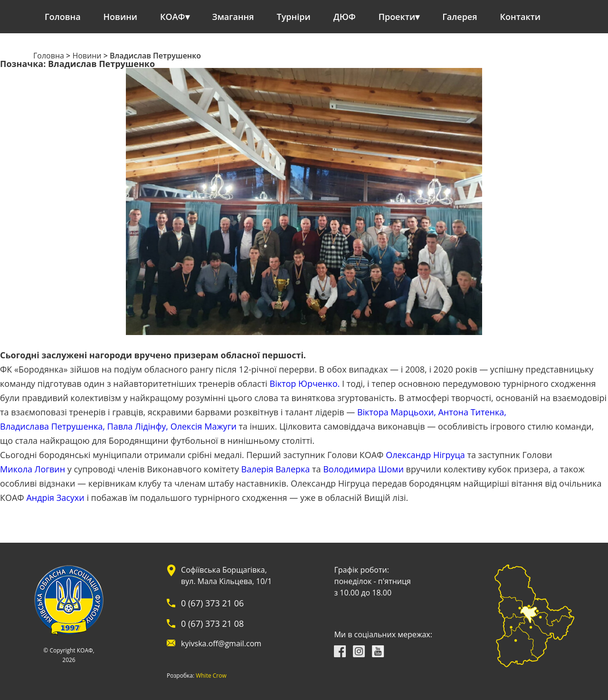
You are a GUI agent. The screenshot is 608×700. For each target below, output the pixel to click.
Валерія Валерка (276, 469)
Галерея (460, 17)
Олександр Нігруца (425, 455)
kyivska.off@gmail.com (221, 643)
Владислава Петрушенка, (52, 426)
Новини (120, 17)
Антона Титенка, (472, 412)
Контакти (521, 17)
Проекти (397, 17)
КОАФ (173, 17)
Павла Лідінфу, (138, 426)
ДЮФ (345, 17)
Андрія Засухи (55, 498)
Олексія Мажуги (204, 426)
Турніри (294, 17)
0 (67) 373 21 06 (212, 603)
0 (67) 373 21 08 (212, 623)
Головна (63, 17)
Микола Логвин (33, 469)
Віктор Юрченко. (305, 384)
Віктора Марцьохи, (397, 412)
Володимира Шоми (363, 469)
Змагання (233, 17)
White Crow (211, 676)
